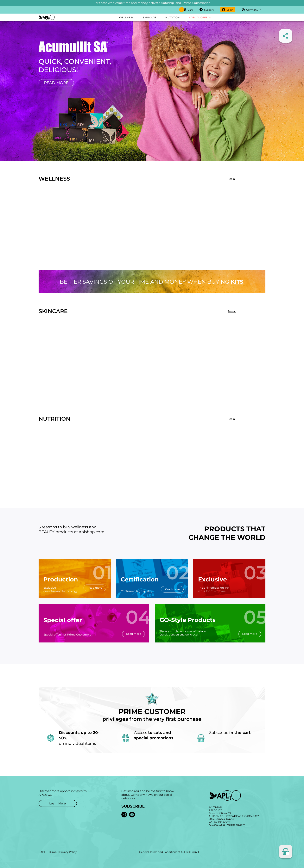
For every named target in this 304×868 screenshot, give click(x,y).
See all (232, 179)
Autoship (167, 3)
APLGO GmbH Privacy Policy (59, 852)
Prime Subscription (196, 3)
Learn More (57, 803)
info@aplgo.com (236, 825)
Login (228, 10)
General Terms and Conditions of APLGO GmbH (169, 852)
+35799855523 (217, 825)
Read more (56, 83)
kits (237, 282)
